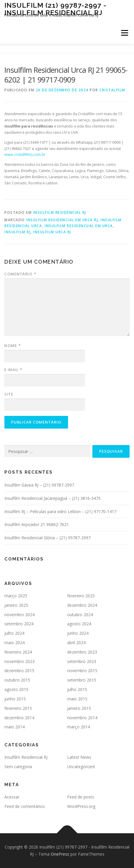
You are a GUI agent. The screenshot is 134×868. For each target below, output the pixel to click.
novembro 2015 (82, 671)
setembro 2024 (19, 624)
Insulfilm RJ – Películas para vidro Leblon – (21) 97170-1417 (60, 511)
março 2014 (79, 727)
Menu (124, 33)
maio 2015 (77, 699)
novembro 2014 (82, 718)
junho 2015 (15, 699)
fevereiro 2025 (81, 596)
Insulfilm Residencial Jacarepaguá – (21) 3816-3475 (52, 498)
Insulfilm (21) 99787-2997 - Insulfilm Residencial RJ (55, 9)
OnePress (60, 854)
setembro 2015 (82, 680)
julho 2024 (14, 633)
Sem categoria (18, 767)
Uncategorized (81, 767)
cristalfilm (112, 90)
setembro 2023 (82, 661)
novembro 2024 (19, 615)
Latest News (79, 757)
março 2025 (16, 596)
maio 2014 (15, 727)
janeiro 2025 (16, 605)
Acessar (12, 797)
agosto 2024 (79, 624)
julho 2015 (77, 689)
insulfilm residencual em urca (79, 226)
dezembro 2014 (19, 718)
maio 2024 (15, 643)
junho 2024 (78, 633)
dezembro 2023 (82, 652)
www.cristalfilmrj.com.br (25, 154)
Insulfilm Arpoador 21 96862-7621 (37, 524)
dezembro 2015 (19, 671)
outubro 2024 (80, 615)
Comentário (20, 274)
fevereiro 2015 (18, 708)
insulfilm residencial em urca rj (62, 220)
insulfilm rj (17, 232)
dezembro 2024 (82, 605)
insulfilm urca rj (52, 232)
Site (9, 394)
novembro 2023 (19, 661)
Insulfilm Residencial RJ (60, 213)
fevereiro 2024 (18, 652)
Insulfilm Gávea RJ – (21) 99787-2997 (39, 485)
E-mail (13, 370)
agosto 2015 (16, 689)
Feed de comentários (25, 806)
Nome (13, 345)
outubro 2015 (17, 680)
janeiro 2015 (79, 708)
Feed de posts (81, 797)
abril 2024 (76, 643)
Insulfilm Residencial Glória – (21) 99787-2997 (48, 538)
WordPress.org (81, 806)
